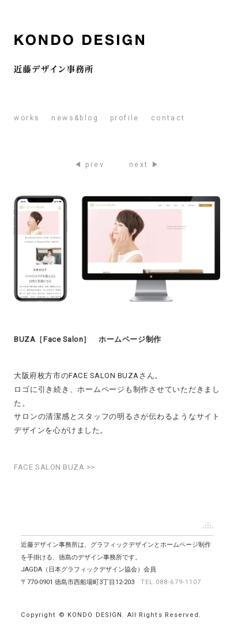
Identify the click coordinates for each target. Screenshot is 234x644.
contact (168, 118)
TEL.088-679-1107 (171, 582)
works (27, 118)
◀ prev (89, 165)
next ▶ (144, 165)
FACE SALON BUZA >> (54, 467)
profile (125, 118)
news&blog (75, 118)
